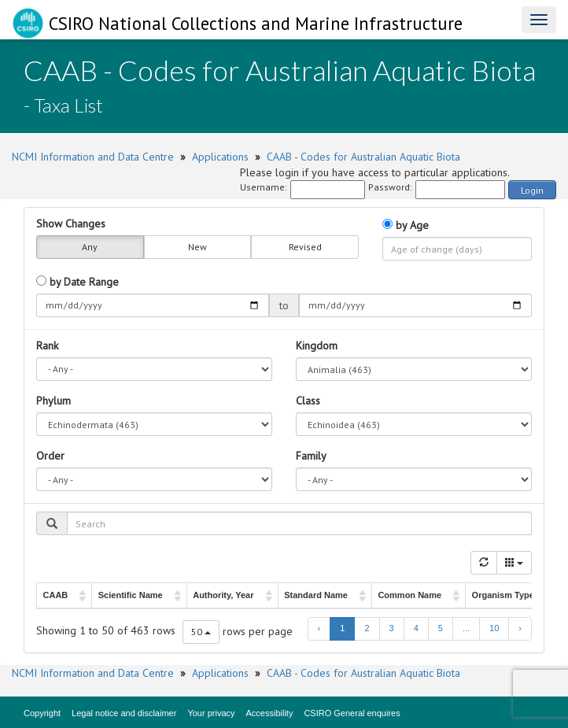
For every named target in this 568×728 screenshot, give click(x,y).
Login (532, 190)
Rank (47, 346)
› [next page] (520, 628)
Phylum (53, 401)
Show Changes (71, 224)
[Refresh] (484, 563)
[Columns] (514, 563)
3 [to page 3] (392, 628)
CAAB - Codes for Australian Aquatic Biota (363, 157)
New (197, 247)
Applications (220, 157)
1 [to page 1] (342, 628)
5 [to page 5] (441, 628)
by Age (406, 225)
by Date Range (77, 282)
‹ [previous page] (319, 628)
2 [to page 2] (367, 628)
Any (90, 247)
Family (311, 456)
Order (50, 456)
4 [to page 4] (416, 628)
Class (308, 401)
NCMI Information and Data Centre (93, 157)
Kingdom (317, 346)
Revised (305, 247)
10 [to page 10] (494, 628)
